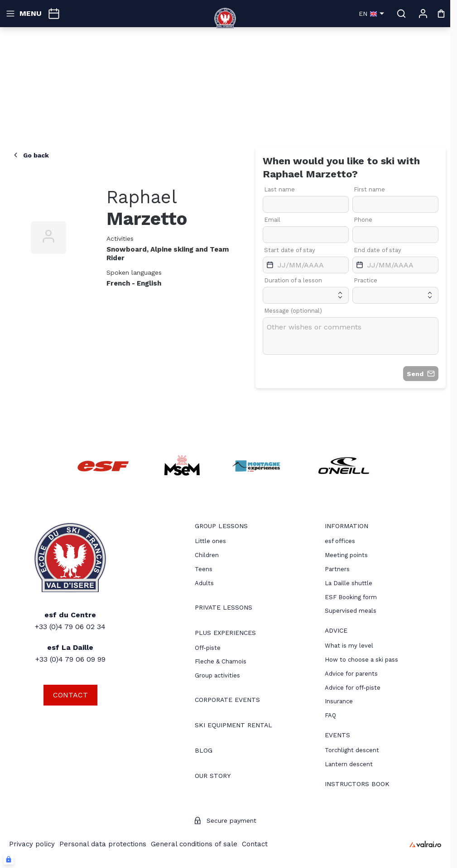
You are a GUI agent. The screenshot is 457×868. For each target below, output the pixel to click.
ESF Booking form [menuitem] (351, 597)
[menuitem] (221, 527)
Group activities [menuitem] (217, 675)
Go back (30, 155)
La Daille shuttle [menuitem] (349, 583)
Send (421, 374)
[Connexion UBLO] (9, 859)
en (371, 14)
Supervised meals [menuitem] (351, 611)
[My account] (423, 14)
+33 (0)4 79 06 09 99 (70, 659)
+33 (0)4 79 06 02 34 (70, 627)
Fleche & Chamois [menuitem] (221, 661)
